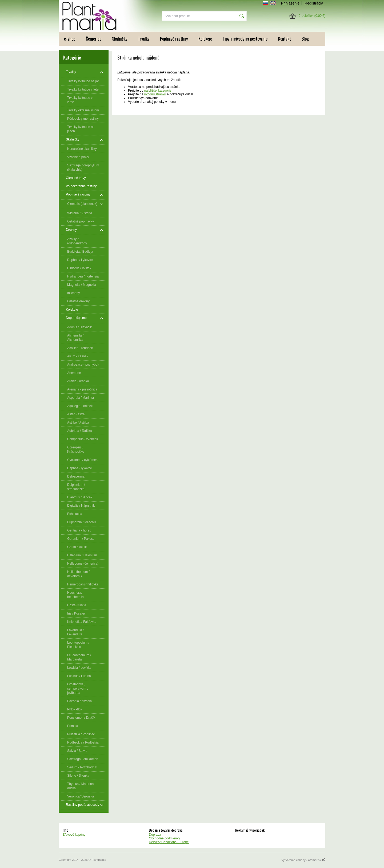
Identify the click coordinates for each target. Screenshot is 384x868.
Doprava (155, 835)
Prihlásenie (290, 3)
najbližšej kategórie (158, 91)
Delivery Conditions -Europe (169, 842)
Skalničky (120, 39)
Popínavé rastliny (174, 39)
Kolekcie (205, 39)
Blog (305, 39)
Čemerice (94, 39)
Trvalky (144, 39)
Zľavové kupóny (74, 835)
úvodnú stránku (155, 94)
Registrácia (314, 3)
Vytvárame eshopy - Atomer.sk (303, 860)
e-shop (70, 39)
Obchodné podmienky (164, 838)
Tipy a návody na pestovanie (245, 39)
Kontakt (285, 39)
